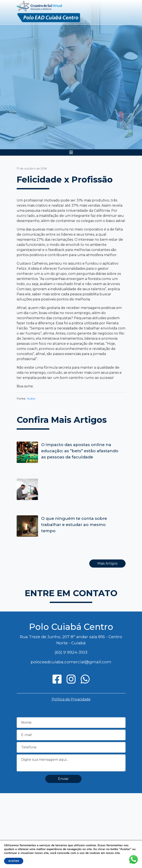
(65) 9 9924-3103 (71, 652)
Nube (31, 398)
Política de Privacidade (71, 699)
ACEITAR (14, 861)
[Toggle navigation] (71, 152)
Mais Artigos (107, 563)
